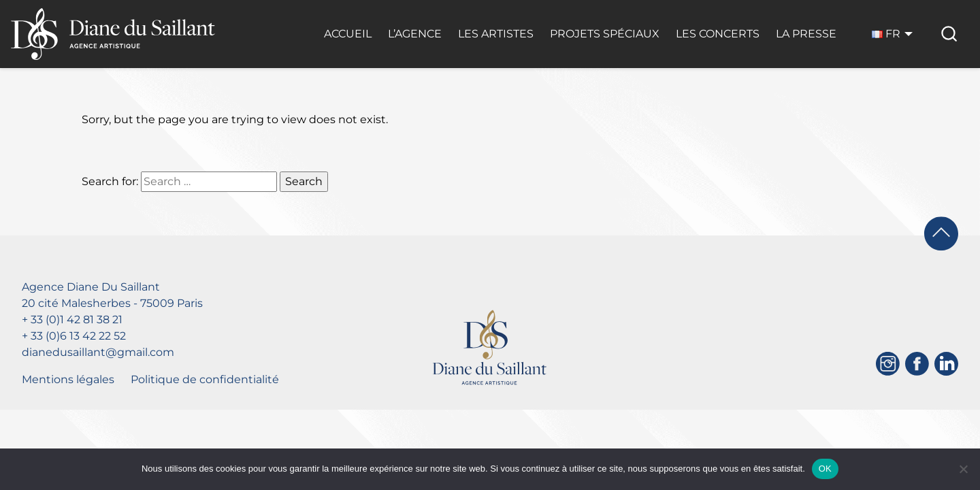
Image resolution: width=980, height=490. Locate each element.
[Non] (963, 469)
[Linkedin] (946, 364)
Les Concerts (718, 34)
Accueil (348, 34)
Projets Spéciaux (605, 34)
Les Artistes (496, 34)
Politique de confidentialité (205, 379)
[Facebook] (917, 364)
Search (304, 181)
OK (825, 469)
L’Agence (415, 34)
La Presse (806, 34)
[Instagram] (888, 364)
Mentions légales (68, 379)
